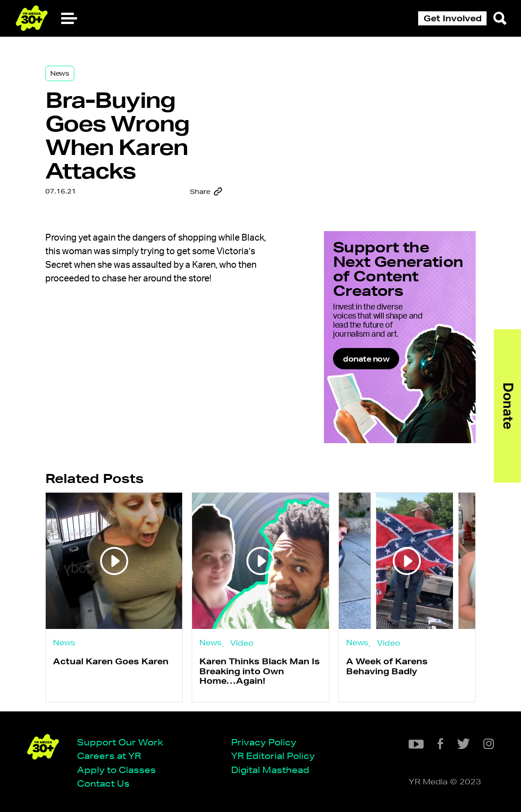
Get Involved (453, 18)
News (60, 73)
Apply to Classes (116, 770)
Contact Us (103, 783)
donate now (366, 359)
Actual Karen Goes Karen (111, 661)
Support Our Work (120, 742)
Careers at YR (109, 756)
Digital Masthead (270, 770)
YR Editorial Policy (273, 756)
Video (242, 643)
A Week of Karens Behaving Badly (387, 666)
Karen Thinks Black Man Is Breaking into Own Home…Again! (260, 671)
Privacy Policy (264, 742)
